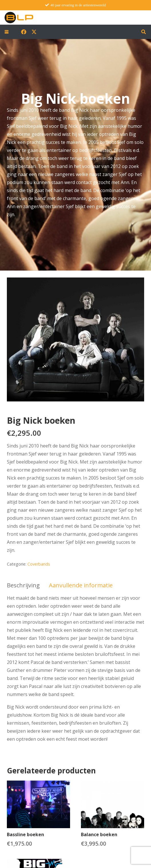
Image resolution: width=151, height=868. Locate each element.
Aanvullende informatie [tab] (81, 585)
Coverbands (39, 564)
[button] (7, 32)
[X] (34, 32)
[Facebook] (24, 32)
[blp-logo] (19, 17)
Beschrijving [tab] (23, 585)
